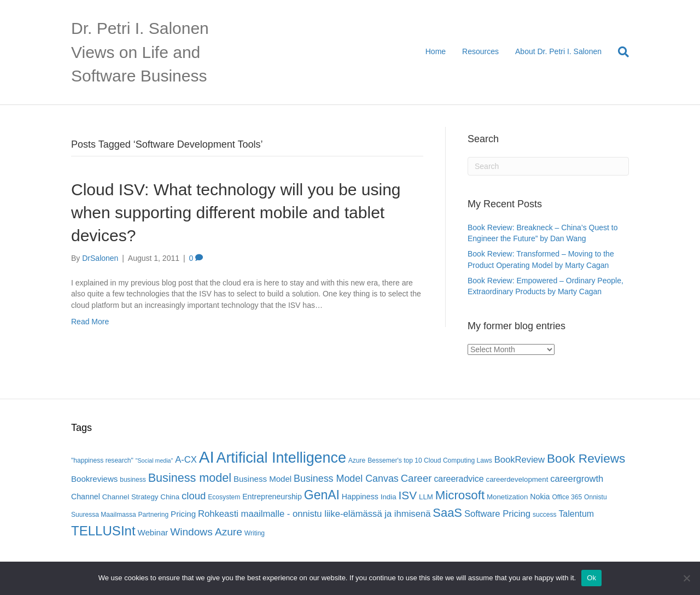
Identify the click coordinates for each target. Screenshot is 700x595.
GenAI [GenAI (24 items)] (322, 495)
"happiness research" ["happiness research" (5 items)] (102, 460)
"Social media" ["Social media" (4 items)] (154, 460)
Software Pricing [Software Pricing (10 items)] (497, 514)
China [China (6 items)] (170, 497)
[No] (686, 578)
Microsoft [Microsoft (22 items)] (460, 495)
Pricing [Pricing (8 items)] (183, 514)
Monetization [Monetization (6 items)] (507, 497)
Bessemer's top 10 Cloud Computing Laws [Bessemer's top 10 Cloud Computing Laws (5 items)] (430, 460)
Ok (591, 578)
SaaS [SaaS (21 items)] (447, 513)
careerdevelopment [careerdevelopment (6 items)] (517, 479)
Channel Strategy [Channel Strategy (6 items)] (130, 497)
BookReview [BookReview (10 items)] (520, 460)
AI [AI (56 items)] (207, 457)
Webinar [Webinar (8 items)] (153, 532)
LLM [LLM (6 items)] (426, 497)
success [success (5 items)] (545, 515)
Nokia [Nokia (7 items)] (540, 497)
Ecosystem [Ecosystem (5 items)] (224, 497)
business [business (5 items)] (133, 480)
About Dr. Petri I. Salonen (558, 51)
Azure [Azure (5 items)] (357, 460)
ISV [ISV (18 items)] (407, 495)
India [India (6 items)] (389, 497)
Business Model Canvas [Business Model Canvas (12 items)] (346, 479)
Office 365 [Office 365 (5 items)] (567, 497)
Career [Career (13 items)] (416, 478)
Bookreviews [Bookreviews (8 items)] (94, 479)
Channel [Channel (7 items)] (86, 497)
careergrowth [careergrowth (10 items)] (577, 479)
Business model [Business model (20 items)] (190, 478)
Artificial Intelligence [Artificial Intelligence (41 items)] (281, 458)
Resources (480, 51)
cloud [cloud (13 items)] (194, 496)
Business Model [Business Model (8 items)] (262, 479)
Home (436, 51)
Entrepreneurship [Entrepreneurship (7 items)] (272, 497)
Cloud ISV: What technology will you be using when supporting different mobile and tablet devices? (236, 212)
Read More (90, 322)
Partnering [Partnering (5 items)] (154, 515)
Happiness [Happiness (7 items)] (360, 497)
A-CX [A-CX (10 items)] (186, 460)
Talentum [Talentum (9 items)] (576, 514)
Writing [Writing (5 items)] (255, 533)
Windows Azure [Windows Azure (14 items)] (206, 532)
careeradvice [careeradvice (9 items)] (459, 479)
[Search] (619, 52)
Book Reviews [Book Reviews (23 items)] (586, 459)
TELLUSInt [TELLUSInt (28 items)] (103, 531)
